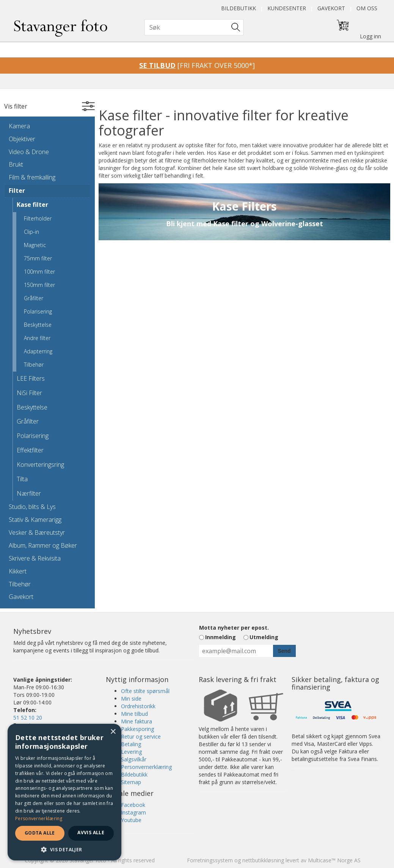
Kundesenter (287, 8)
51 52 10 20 (28, 718)
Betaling (131, 744)
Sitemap (131, 782)
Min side (131, 699)
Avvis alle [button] (91, 833)
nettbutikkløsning (263, 860)
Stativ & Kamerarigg (35, 520)
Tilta (22, 479)
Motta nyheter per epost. (234, 628)
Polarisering (38, 311)
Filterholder (38, 218)
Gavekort (331, 8)
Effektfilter (30, 450)
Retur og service (141, 736)
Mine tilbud (134, 714)
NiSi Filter (29, 393)
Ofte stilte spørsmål (145, 691)
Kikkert (18, 571)
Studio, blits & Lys (32, 507)
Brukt (16, 164)
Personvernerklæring (146, 767)
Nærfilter (29, 493)
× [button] (113, 732)
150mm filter (39, 285)
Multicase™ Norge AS (334, 860)
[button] (64, 849)
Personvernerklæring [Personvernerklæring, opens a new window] (39, 818)
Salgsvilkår (134, 759)
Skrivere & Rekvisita (35, 558)
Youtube (131, 820)
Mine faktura (137, 721)
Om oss (367, 8)
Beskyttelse (38, 325)
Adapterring (38, 351)
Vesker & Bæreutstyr (37, 532)
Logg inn (370, 36)
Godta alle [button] (40, 833)
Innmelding (221, 637)
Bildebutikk (239, 8)
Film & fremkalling (32, 177)
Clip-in (31, 232)
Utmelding (264, 637)
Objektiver (22, 139)
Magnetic (35, 245)
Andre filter (37, 338)
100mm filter (39, 272)
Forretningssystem (210, 860)
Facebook (133, 805)
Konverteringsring (40, 465)
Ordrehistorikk (138, 706)
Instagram (133, 812)
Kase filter (32, 205)
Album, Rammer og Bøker (43, 545)
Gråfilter (34, 298)
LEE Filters (31, 378)
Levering (131, 752)
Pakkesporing (137, 729)
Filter (17, 191)
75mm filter (38, 258)
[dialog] (64, 792)
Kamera (19, 126)
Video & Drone (29, 152)
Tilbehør (34, 365)
